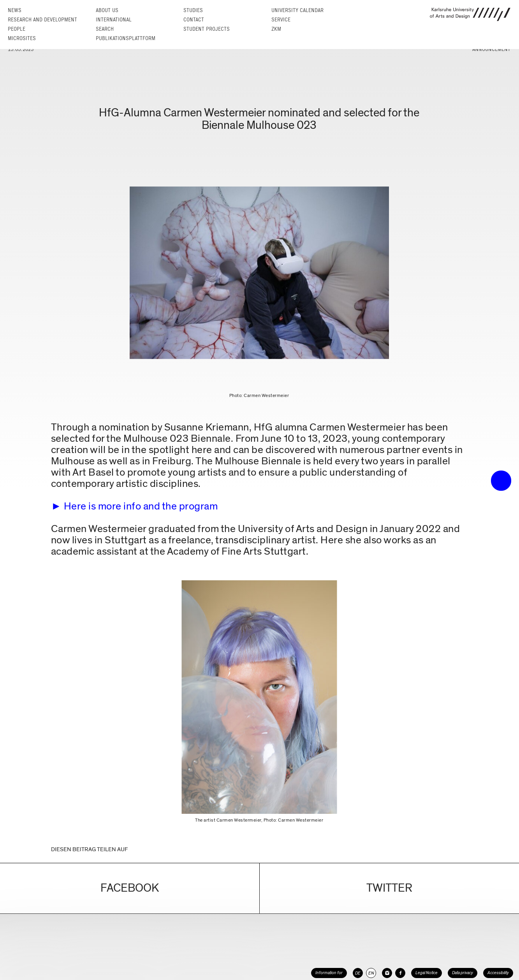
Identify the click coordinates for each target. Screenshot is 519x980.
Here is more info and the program (141, 506)
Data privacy (463, 973)
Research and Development (42, 20)
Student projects (207, 29)
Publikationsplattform (126, 38)
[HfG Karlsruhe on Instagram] (387, 973)
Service (281, 20)
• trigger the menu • (501, 481)
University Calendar (297, 10)
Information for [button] (329, 973)
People (17, 29)
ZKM (276, 29)
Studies (193, 10)
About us (107, 10)
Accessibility (498, 973)
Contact (194, 20)
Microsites (22, 38)
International (114, 20)
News (15, 10)
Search (105, 29)
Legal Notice (427, 973)
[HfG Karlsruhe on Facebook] (400, 973)
